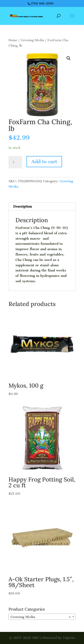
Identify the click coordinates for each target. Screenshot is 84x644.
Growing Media (32, 40)
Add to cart (44, 162)
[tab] (42, 207)
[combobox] (42, 617)
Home (13, 40)
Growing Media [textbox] (41, 617)
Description (23, 206)
